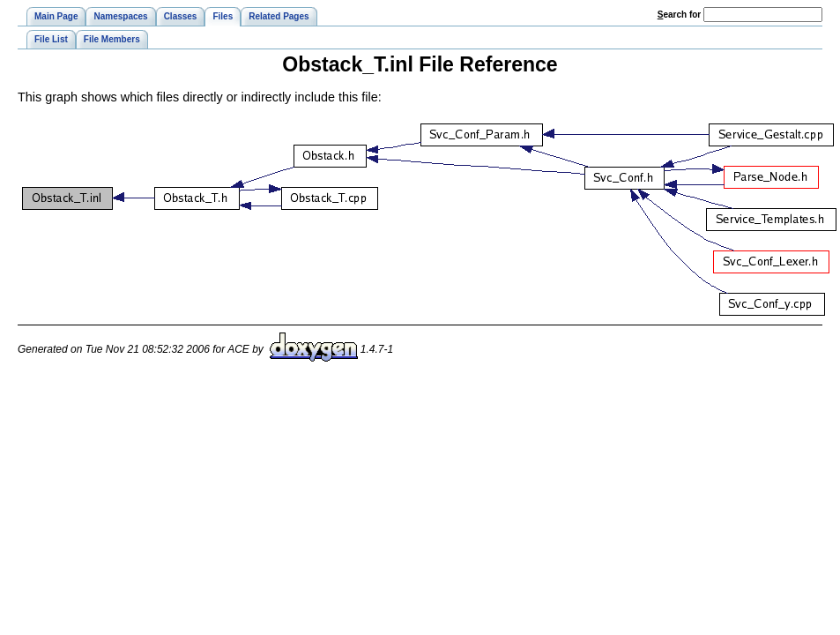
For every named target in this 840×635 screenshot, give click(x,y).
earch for (679, 15)
